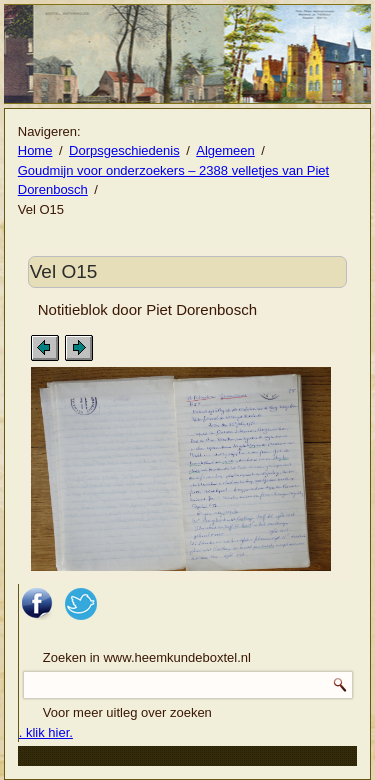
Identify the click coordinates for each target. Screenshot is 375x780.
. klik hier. (46, 732)
